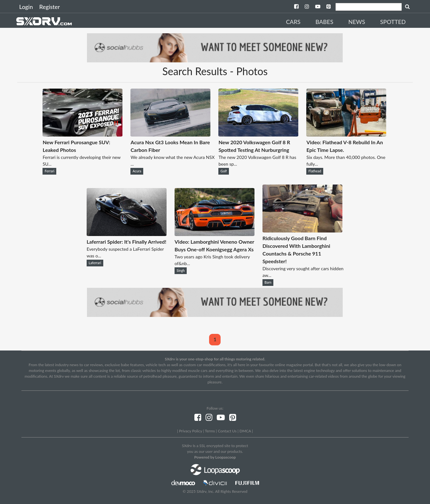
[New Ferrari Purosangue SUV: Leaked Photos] (82, 134)
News (357, 22)
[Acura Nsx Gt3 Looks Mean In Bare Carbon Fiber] (170, 134)
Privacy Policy (191, 431)
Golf (224, 171)
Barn (268, 282)
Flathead (315, 171)
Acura (137, 171)
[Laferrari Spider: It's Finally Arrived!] (127, 234)
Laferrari (95, 263)
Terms (210, 431)
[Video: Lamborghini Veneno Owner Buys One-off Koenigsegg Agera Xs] (215, 234)
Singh (180, 271)
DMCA (245, 431)
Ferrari (50, 171)
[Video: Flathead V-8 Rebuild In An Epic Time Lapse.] (346, 134)
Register (50, 7)
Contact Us (227, 431)
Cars (293, 22)
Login (26, 7)
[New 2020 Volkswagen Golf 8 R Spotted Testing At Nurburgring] (258, 134)
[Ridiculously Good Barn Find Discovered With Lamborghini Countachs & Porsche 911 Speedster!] (302, 230)
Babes (324, 22)
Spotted (393, 22)
